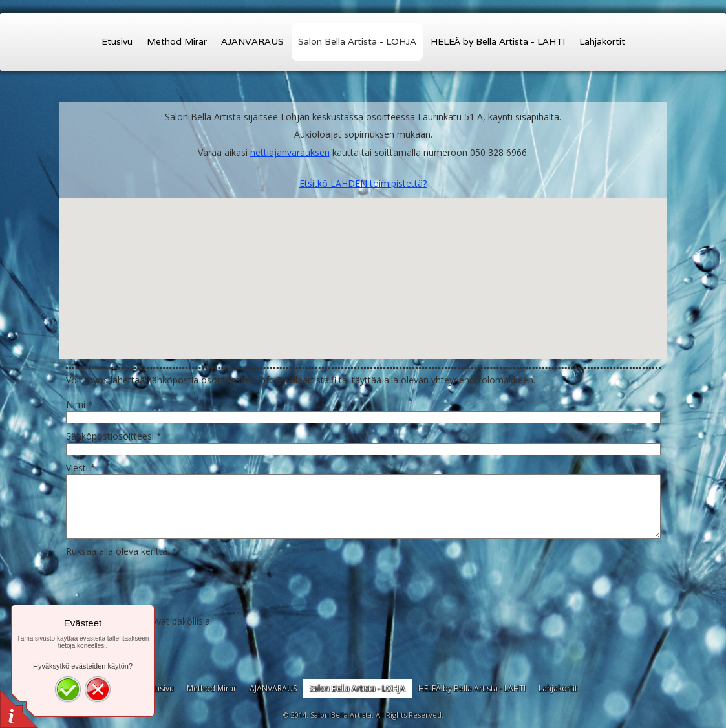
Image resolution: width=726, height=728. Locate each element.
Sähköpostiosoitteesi (114, 436)
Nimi (80, 404)
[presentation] (164, 583)
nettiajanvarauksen (290, 152)
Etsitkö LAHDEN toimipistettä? (363, 183)
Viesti (81, 468)
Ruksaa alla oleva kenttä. (122, 551)
